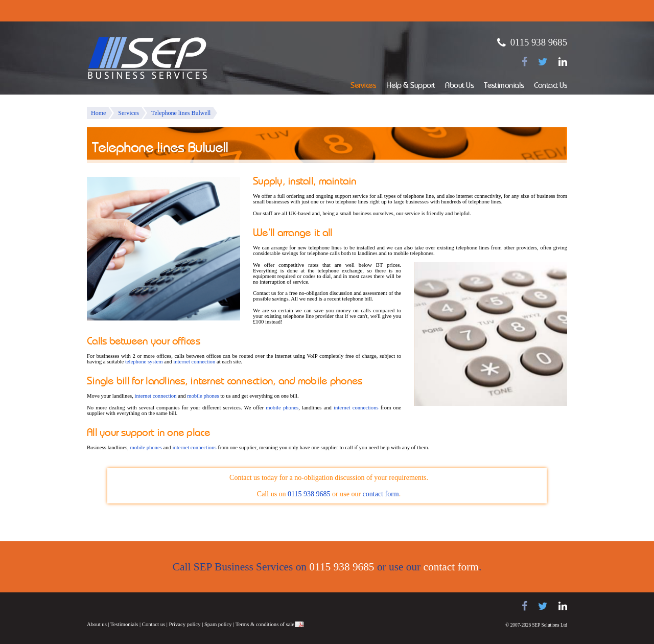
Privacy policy (185, 624)
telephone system (144, 362)
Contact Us (551, 86)
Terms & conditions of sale (265, 624)
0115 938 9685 (539, 42)
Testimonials (504, 86)
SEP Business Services (148, 58)
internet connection (194, 362)
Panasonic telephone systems (169, 606)
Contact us (154, 624)
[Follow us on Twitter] (543, 62)
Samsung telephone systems (112, 606)
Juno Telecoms (250, 608)
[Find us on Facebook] (524, 62)
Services (363, 86)
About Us (459, 86)
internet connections (356, 408)
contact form (381, 494)
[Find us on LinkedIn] (563, 62)
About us (97, 624)
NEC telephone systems (215, 606)
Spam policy (218, 624)
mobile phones (203, 396)
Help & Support (411, 86)
